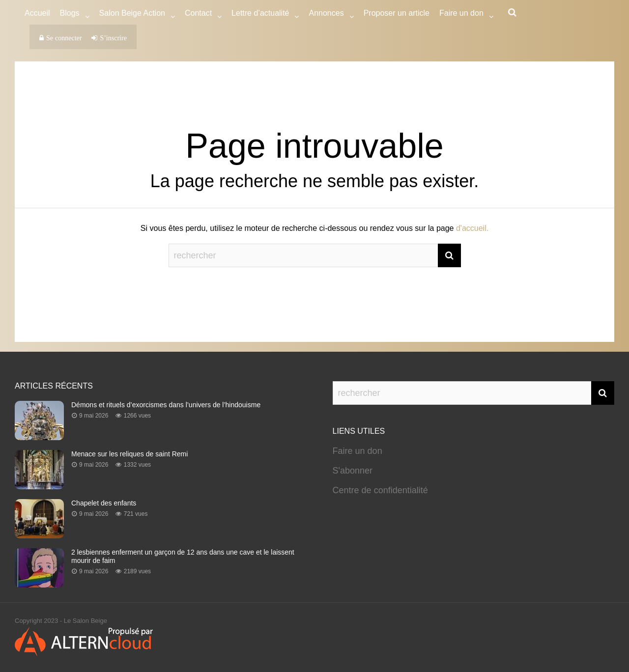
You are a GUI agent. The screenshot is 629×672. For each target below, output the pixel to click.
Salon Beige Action (132, 14)
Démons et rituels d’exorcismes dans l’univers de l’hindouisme (166, 405)
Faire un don (357, 451)
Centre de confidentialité (380, 490)
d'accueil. (472, 228)
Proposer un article (397, 13)
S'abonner (353, 471)
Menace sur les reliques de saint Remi (129, 454)
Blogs (70, 14)
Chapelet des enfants (104, 503)
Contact (198, 14)
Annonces (326, 14)
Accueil (37, 13)
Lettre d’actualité (260, 14)
